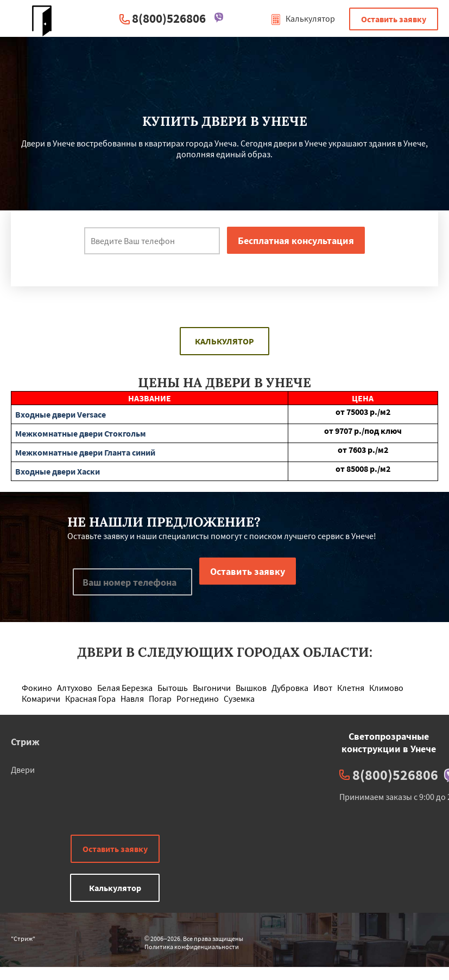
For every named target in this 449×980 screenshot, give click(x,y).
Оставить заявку (394, 19)
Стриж (25, 742)
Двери (23, 770)
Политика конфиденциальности (192, 947)
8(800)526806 (169, 18)
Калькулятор (303, 18)
